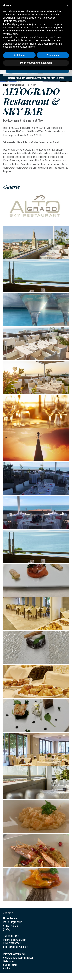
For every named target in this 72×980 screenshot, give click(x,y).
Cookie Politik (10, 965)
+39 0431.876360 (11, 936)
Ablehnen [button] (19, 55)
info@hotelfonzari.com (15, 940)
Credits (7, 968)
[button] (68, 5)
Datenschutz (10, 961)
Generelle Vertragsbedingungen (18, 957)
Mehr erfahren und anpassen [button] (36, 63)
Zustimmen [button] (53, 55)
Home (6, 85)
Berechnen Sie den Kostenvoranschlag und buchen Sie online (36, 78)
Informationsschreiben (14, 954)
